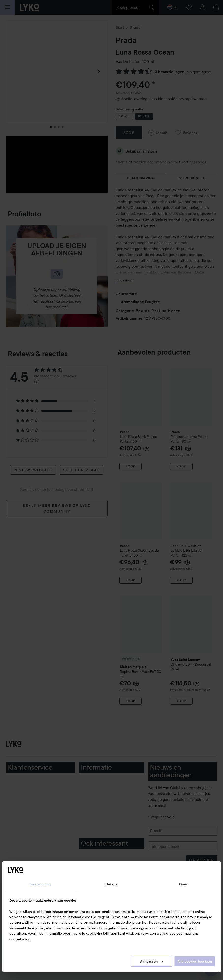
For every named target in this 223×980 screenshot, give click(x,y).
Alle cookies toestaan (195, 961)
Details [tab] (111, 884)
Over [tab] (183, 884)
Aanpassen (152, 961)
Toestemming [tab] (40, 884)
